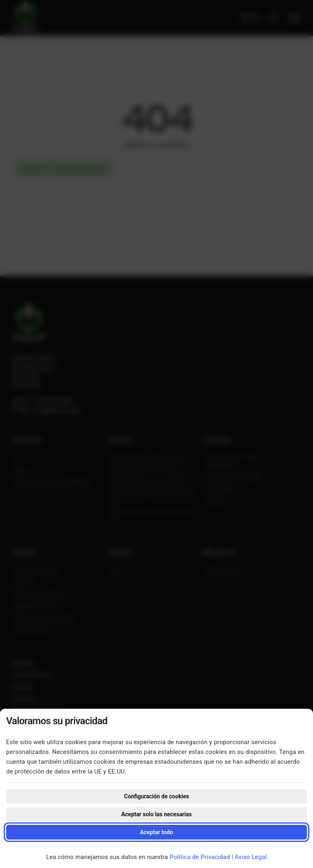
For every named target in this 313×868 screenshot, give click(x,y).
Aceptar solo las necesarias (156, 814)
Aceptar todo (156, 832)
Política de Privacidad (200, 857)
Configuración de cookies (156, 796)
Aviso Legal (251, 857)
